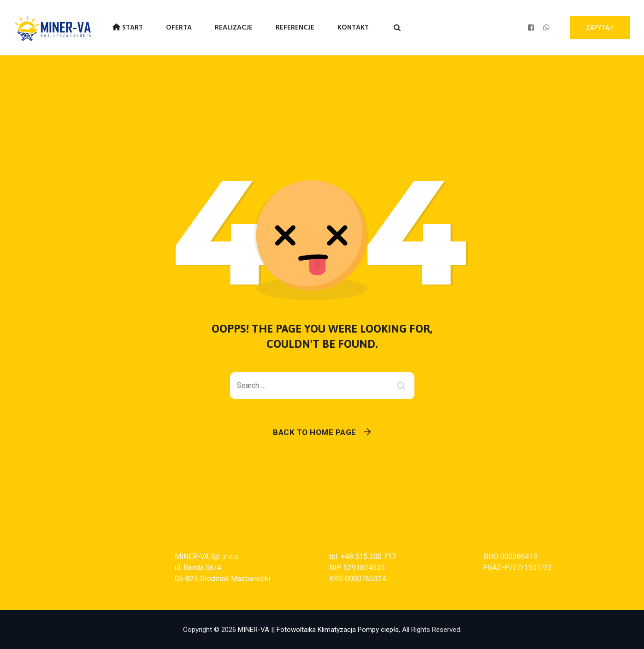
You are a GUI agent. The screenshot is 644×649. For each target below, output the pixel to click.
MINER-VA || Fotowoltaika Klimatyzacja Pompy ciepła (318, 630)
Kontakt (353, 28)
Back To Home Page (315, 432)
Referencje (295, 28)
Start (128, 28)
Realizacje (234, 28)
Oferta (179, 28)
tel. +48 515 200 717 (363, 557)
